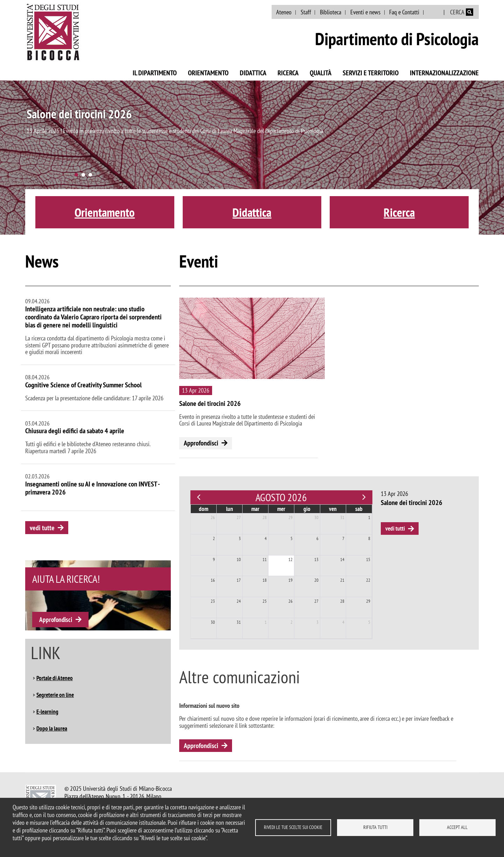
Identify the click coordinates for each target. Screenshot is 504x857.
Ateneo (284, 12)
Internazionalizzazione (444, 73)
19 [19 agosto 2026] (290, 580)
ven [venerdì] (333, 509)
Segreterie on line (55, 695)
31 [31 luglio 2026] (342, 517)
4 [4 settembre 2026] (343, 622)
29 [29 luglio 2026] (290, 517)
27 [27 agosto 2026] (316, 601)
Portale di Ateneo (55, 678)
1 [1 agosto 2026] (369, 517)
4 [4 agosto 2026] (266, 538)
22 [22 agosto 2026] (368, 580)
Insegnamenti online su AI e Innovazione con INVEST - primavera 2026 (92, 488)
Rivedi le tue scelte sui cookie (293, 827)
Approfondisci (56, 620)
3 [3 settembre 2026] (317, 622)
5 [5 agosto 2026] (292, 538)
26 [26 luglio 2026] (213, 517)
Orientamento (208, 73)
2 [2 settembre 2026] (292, 622)
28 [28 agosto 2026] (342, 601)
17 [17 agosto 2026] (239, 580)
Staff (306, 12)
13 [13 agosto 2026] (316, 559)
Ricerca (288, 73)
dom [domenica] (204, 509)
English (434, 12)
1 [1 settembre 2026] (266, 622)
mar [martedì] (255, 509)
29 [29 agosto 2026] (368, 601)
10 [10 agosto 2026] (239, 559)
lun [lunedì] (230, 509)
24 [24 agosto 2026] (239, 601)
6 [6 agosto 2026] (317, 538)
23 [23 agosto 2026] (213, 601)
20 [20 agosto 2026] (316, 580)
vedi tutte (42, 528)
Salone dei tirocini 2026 (79, 114)
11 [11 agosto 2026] (265, 559)
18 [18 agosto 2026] (265, 580)
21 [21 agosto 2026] (342, 580)
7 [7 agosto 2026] (343, 538)
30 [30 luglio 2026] (316, 517)
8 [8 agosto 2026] (369, 538)
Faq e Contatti (404, 12)
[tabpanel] (252, 158)
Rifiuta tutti (375, 827)
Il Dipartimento (155, 73)
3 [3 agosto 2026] (240, 538)
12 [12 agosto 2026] (290, 559)
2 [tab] (83, 175)
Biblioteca (331, 12)
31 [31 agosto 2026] (239, 622)
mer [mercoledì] (281, 509)
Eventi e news (365, 12)
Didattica (253, 73)
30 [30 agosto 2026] (213, 622)
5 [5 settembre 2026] (369, 622)
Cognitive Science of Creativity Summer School (83, 385)
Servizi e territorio (371, 73)
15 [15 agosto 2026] (368, 559)
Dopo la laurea (52, 728)
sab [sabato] (359, 509)
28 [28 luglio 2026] (265, 517)
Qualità (321, 73)
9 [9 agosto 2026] (214, 559)
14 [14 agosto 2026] (342, 559)
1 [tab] (76, 175)
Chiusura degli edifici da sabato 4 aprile (75, 431)
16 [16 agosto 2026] (213, 580)
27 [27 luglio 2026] (239, 517)
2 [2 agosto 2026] (214, 538)
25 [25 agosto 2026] (265, 601)
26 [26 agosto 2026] (290, 601)
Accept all (457, 827)
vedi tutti (395, 528)
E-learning (47, 712)
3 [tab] (90, 175)
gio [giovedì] (307, 509)
